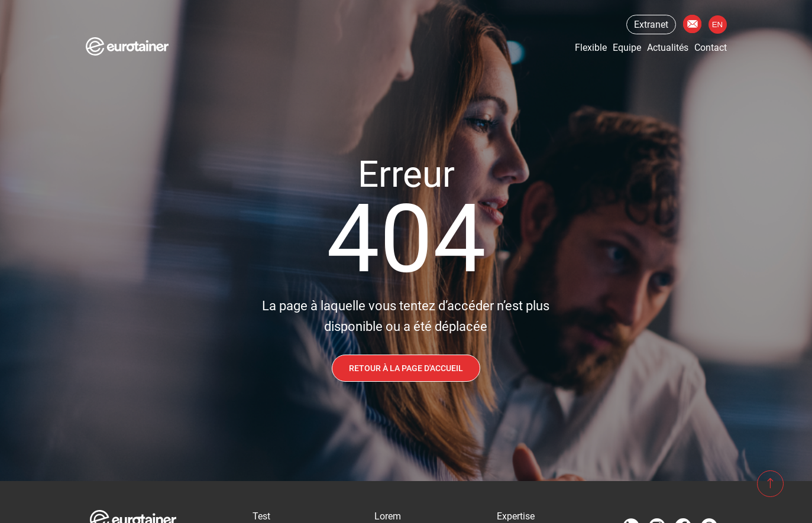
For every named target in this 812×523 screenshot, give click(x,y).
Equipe (627, 48)
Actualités (668, 48)
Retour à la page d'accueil (406, 368)
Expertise (516, 516)
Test (261, 516)
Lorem (388, 516)
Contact (692, 24)
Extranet (651, 25)
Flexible (591, 48)
